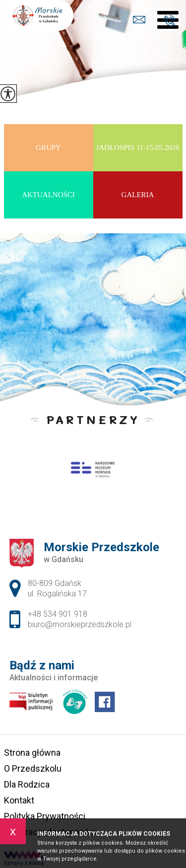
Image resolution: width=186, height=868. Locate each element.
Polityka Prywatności (45, 816)
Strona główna (32, 753)
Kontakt (19, 800)
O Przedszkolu (33, 768)
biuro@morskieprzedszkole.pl (139, 20)
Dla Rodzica (27, 784)
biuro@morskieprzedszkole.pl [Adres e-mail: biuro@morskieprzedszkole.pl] (80, 624)
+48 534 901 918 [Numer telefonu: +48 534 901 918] (58, 614)
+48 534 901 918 (169, 21)
